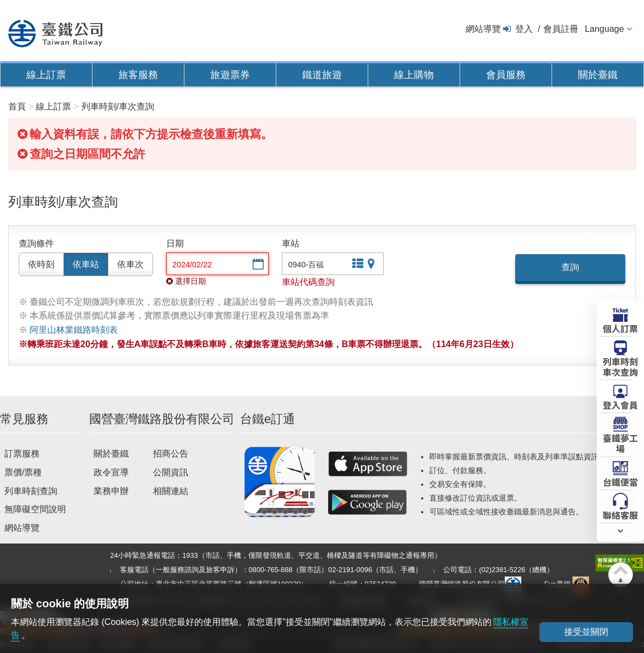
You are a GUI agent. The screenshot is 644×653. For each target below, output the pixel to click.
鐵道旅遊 (322, 75)
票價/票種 (23, 472)
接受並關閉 (586, 632)
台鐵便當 (620, 481)
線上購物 (414, 75)
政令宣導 (111, 472)
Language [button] (604, 29)
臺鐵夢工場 (620, 443)
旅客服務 (138, 75)
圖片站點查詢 (372, 265)
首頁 (17, 106)
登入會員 (620, 404)
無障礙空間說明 (35, 509)
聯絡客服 (620, 514)
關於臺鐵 (598, 75)
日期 (175, 243)
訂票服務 (22, 454)
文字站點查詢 (357, 265)
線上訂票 (46, 75)
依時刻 (41, 264)
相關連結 (171, 491)
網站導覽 (483, 29)
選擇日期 (257, 265)
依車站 (86, 264)
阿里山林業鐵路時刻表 (74, 330)
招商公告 (171, 454)
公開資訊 (171, 472)
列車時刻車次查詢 (620, 366)
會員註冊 (561, 29)
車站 (291, 243)
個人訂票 (620, 328)
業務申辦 (111, 491)
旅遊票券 (230, 75)
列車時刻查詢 (31, 491)
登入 (524, 29)
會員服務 (506, 75)
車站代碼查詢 (308, 282)
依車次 (130, 264)
